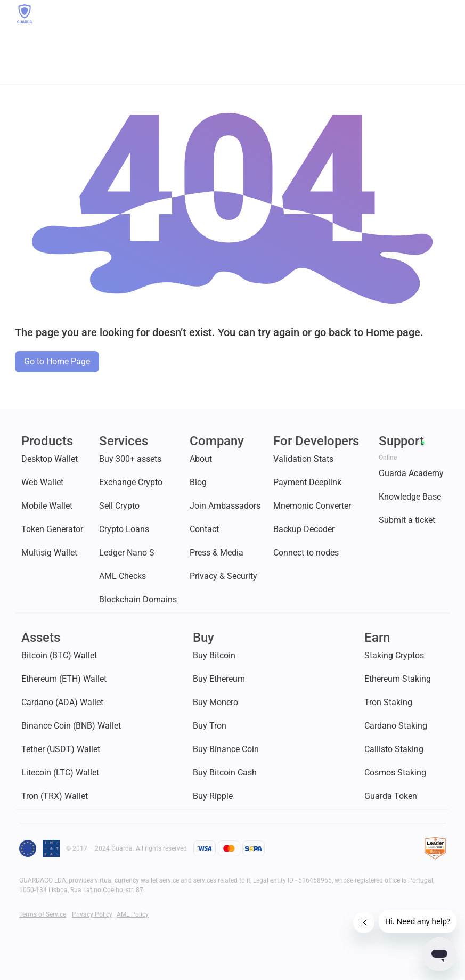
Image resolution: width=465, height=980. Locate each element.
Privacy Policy (92, 914)
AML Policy (133, 914)
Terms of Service (43, 914)
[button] (443, 14)
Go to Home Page (57, 361)
